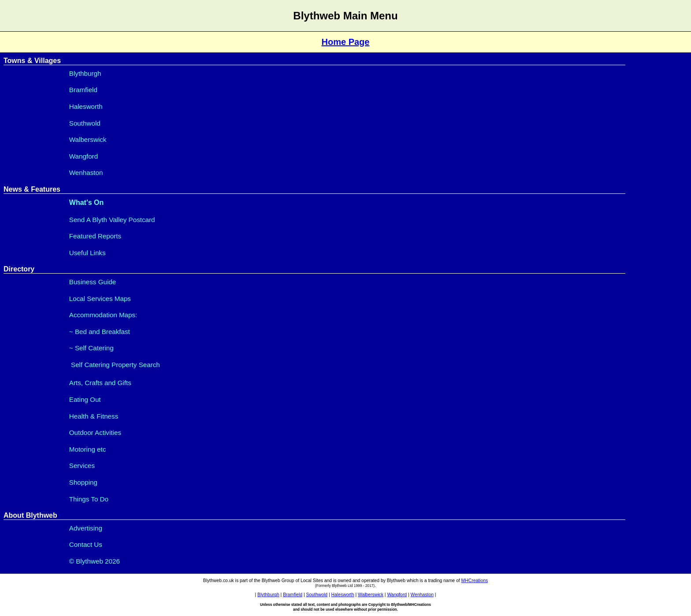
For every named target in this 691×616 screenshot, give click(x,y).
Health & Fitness (94, 416)
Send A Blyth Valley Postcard (112, 220)
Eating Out (85, 399)
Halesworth (86, 106)
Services (82, 466)
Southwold (85, 123)
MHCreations (475, 581)
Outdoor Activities (95, 432)
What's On (86, 202)
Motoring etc (88, 449)
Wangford (84, 156)
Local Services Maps (100, 299)
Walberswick (88, 139)
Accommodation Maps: (103, 315)
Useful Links (87, 253)
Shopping (83, 482)
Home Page (346, 42)
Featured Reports (95, 236)
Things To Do (89, 499)
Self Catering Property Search (115, 365)
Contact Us (86, 544)
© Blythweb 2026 (95, 561)
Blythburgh (85, 73)
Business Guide (93, 282)
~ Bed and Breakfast (100, 332)
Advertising (86, 528)
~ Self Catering (91, 348)
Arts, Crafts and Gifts (100, 383)
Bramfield (83, 90)
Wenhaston (86, 173)
